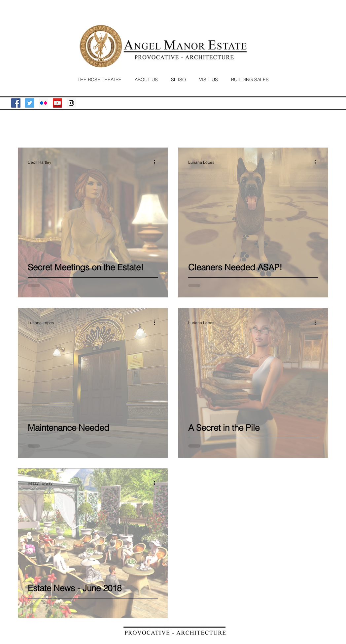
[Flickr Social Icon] (44, 103)
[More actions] (157, 162)
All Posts (27, 127)
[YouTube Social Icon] (57, 103)
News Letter (183, 127)
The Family (60, 127)
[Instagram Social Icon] (71, 103)
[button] (320, 129)
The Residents (142, 127)
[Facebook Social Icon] (16, 103)
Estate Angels (99, 127)
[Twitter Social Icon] (30, 103)
